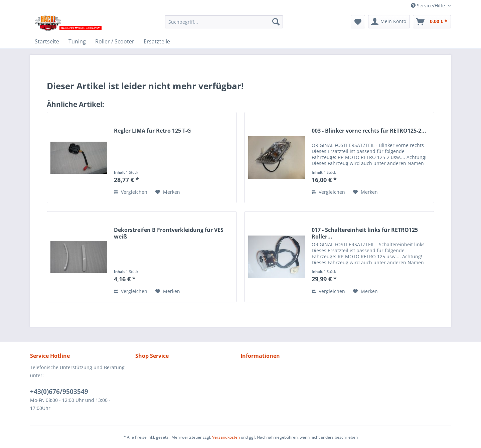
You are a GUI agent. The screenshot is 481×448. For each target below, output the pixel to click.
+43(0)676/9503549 (59, 392)
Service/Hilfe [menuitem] (429, 6)
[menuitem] (224, 22)
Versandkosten (226, 437)
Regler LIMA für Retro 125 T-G (152, 131)
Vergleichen (131, 192)
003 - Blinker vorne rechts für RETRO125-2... (369, 131)
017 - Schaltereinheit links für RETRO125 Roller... (365, 233)
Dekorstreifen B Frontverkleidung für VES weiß (169, 233)
